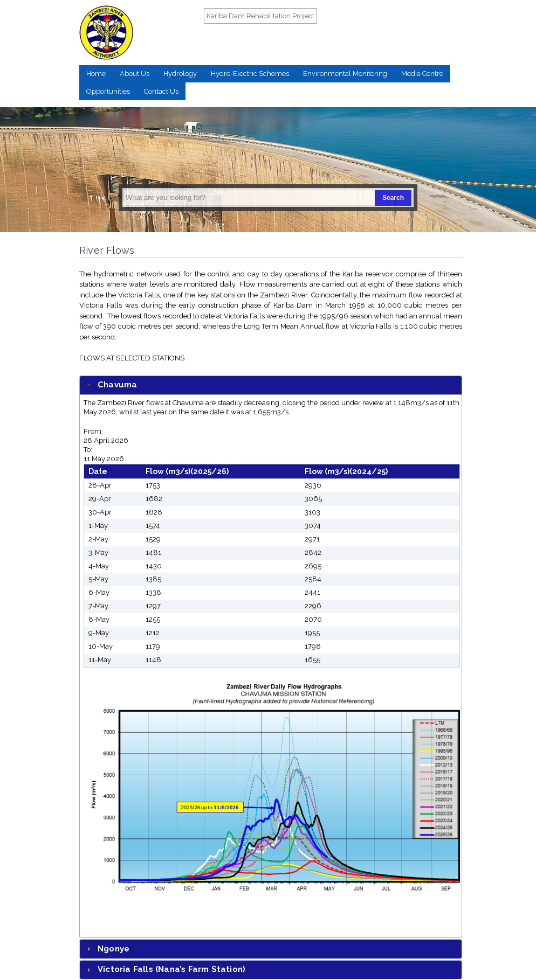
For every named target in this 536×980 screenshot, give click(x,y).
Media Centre (422, 74)
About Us (135, 74)
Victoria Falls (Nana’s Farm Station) (171, 969)
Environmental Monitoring (345, 74)
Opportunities (108, 91)
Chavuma (117, 385)
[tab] (271, 385)
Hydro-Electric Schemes (250, 74)
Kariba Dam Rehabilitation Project (260, 16)
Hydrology (180, 74)
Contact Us (161, 91)
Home (96, 74)
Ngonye (114, 949)
